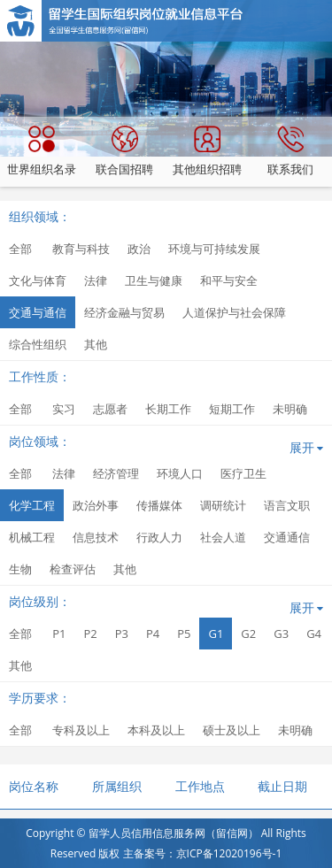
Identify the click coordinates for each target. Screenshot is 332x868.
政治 (139, 249)
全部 (20, 249)
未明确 (290, 409)
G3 (281, 634)
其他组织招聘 (207, 151)
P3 (122, 634)
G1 (216, 634)
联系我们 (290, 151)
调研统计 (223, 505)
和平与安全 (229, 280)
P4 (153, 634)
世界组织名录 (42, 151)
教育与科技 (81, 249)
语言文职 (287, 505)
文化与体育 (38, 280)
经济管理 (116, 473)
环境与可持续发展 (214, 249)
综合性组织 (38, 344)
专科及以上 (81, 730)
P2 (90, 634)
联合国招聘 (124, 151)
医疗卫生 (243, 473)
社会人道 (223, 537)
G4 (314, 634)
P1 (59, 634)
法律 (96, 280)
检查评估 (73, 569)
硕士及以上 (232, 730)
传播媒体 (159, 505)
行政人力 (159, 537)
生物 (20, 569)
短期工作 (232, 409)
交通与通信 (38, 312)
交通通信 (287, 537)
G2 (248, 634)
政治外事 (96, 505)
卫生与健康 (154, 280)
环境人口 (180, 473)
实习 (64, 409)
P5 (184, 634)
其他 (96, 344)
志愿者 (110, 409)
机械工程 (32, 537)
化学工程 (32, 505)
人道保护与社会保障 (234, 312)
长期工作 (168, 409)
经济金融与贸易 (124, 312)
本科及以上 (156, 730)
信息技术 (96, 537)
